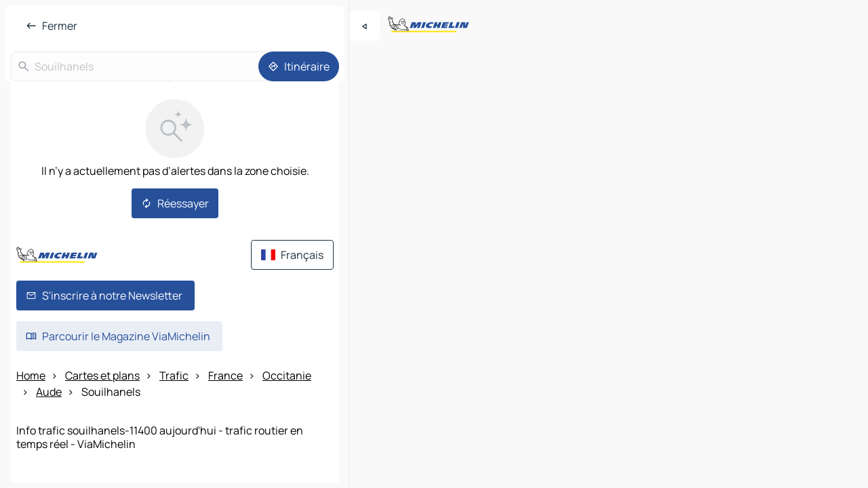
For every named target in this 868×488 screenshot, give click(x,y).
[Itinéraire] (299, 66)
